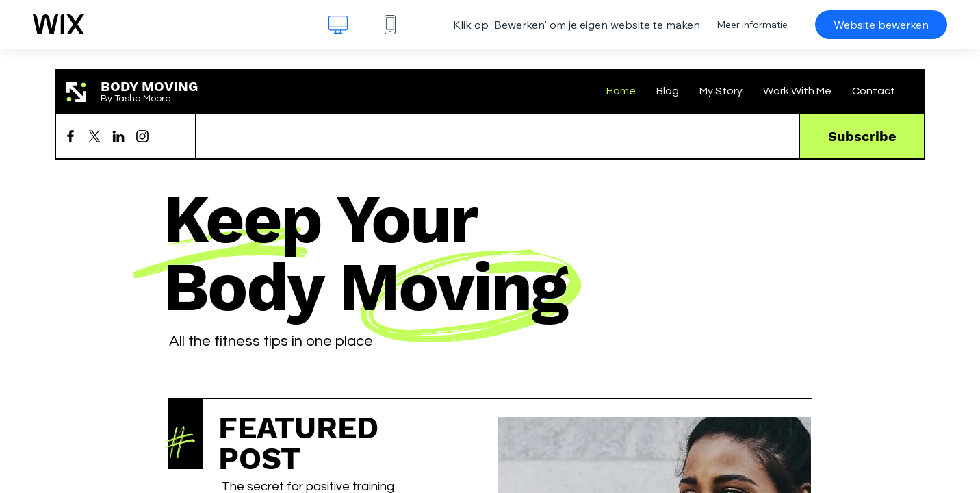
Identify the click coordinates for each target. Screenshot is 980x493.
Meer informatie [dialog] (752, 25)
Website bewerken (881, 25)
